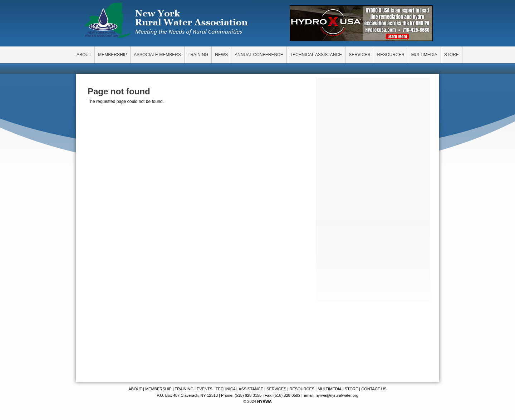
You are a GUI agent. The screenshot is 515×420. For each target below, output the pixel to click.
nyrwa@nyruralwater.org (337, 395)
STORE (352, 389)
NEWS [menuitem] (221, 55)
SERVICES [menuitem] (359, 55)
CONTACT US (374, 389)
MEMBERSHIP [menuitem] (112, 55)
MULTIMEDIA (329, 389)
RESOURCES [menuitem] (391, 55)
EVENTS (205, 389)
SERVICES (276, 389)
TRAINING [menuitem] (198, 55)
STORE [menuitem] (452, 55)
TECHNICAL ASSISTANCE (239, 389)
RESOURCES (302, 389)
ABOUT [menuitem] (84, 55)
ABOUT (135, 389)
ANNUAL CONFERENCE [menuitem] (259, 55)
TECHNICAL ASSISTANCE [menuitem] (316, 55)
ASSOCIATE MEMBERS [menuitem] (157, 55)
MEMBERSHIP (158, 389)
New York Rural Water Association (166, 21)
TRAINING (184, 389)
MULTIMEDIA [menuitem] (424, 55)
